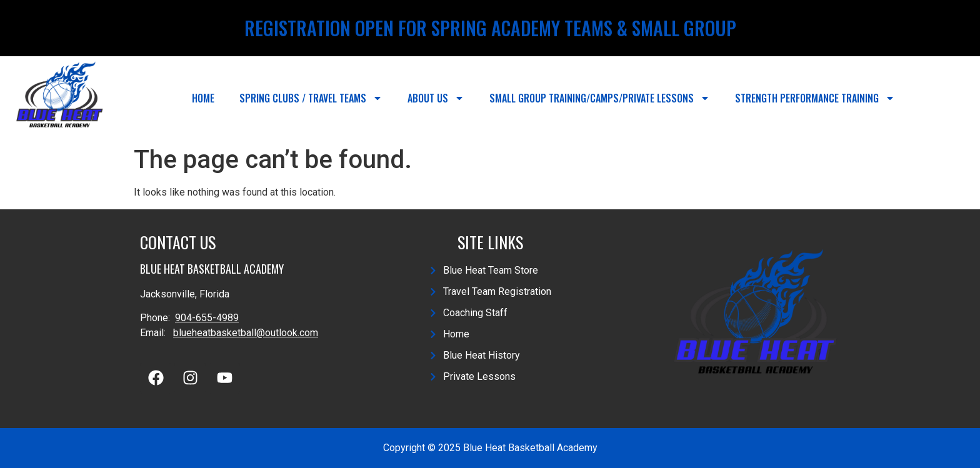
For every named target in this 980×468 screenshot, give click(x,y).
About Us (436, 98)
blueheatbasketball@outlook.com (246, 333)
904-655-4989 (207, 318)
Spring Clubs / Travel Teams (311, 98)
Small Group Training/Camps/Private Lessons (600, 98)
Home (203, 98)
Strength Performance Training (815, 98)
